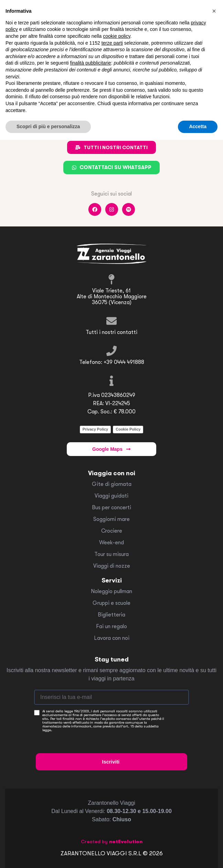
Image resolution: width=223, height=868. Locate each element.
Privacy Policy (95, 429)
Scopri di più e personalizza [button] (48, 126)
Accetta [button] (198, 126)
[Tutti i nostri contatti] (111, 321)
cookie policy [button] (116, 36)
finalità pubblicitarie (91, 63)
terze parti (112, 43)
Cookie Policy (128, 429)
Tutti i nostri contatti (111, 332)
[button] (214, 11)
